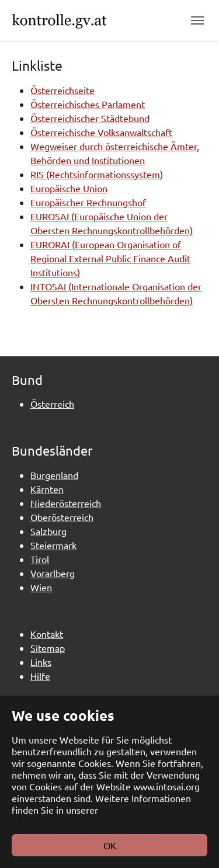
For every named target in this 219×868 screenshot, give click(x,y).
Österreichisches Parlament (88, 104)
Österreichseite (62, 90)
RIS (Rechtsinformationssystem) (97, 174)
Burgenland (54, 475)
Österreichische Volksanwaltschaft (101, 132)
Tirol (40, 559)
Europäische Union (69, 188)
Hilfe (40, 676)
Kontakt (47, 634)
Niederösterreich (66, 503)
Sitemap (48, 648)
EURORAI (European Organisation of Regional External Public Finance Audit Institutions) (110, 258)
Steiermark (53, 545)
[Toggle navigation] (197, 20)
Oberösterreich (62, 517)
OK (110, 845)
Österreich (52, 404)
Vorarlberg (53, 573)
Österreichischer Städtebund (90, 118)
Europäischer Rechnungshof (88, 202)
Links (41, 662)
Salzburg (48, 531)
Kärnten (47, 489)
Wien (41, 587)
